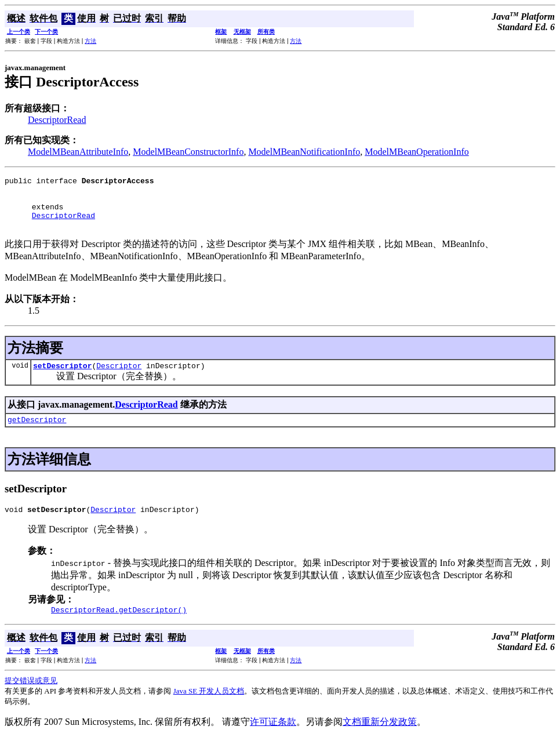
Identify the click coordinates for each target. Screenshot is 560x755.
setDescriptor (62, 377)
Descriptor (119, 377)
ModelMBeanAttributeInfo (78, 152)
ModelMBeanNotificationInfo (304, 152)
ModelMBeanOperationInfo (417, 152)
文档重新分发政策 (380, 739)
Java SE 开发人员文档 (209, 708)
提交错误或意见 (31, 698)
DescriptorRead (57, 120)
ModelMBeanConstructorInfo (188, 152)
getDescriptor (37, 433)
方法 (90, 41)
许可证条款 (273, 739)
